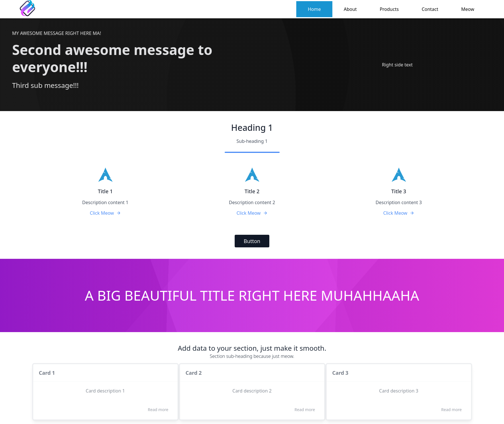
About (350, 9)
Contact (430, 9)
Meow (468, 9)
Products (389, 9)
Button (252, 241)
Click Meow (105, 213)
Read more (158, 410)
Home (314, 9)
